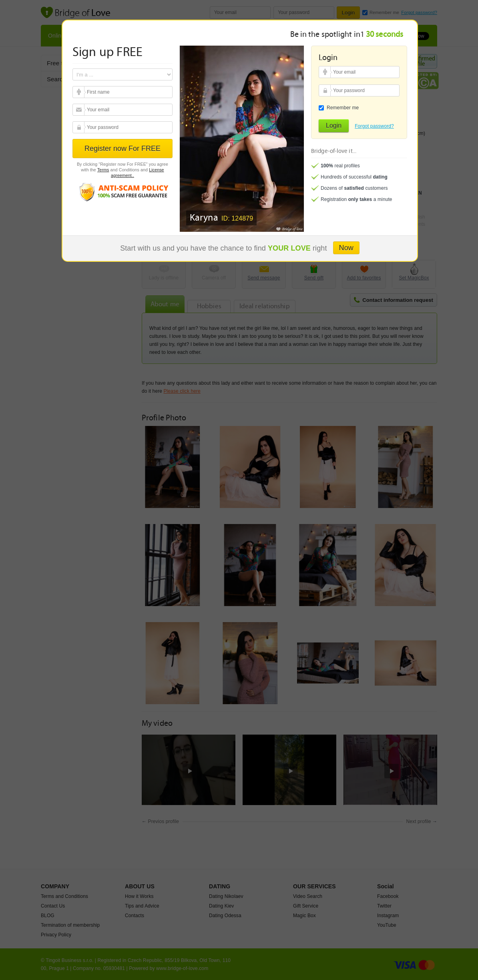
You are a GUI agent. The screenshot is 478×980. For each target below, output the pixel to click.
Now (346, 248)
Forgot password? (374, 126)
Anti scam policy (123, 192)
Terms (103, 170)
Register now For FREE (123, 149)
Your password (79, 127)
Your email (79, 92)
